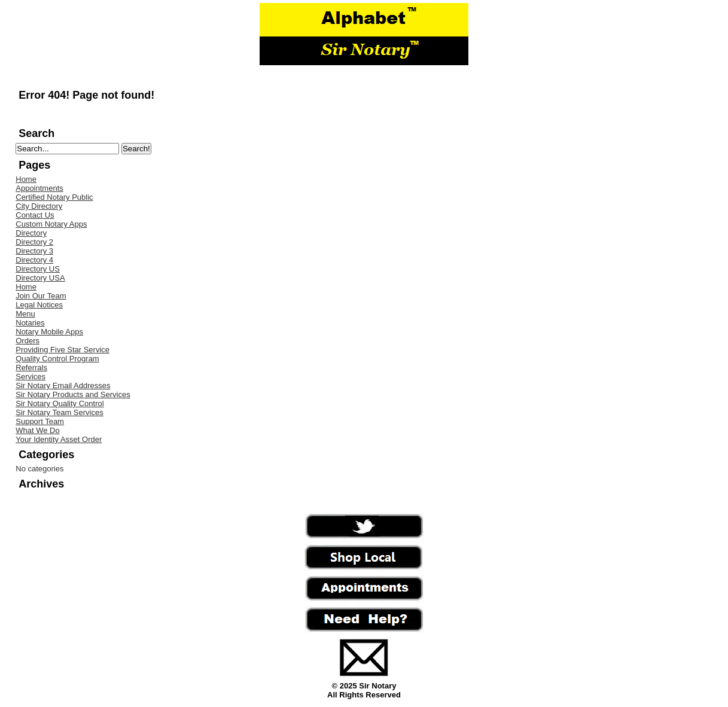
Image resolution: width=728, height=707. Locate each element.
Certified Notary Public (54, 197)
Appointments (39, 188)
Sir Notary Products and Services (73, 394)
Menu (25, 314)
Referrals (31, 368)
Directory (31, 233)
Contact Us (35, 215)
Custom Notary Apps (51, 224)
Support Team (40, 421)
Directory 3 (34, 251)
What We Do (37, 430)
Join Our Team (41, 296)
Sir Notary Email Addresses (63, 386)
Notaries (30, 323)
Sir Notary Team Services (59, 412)
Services (31, 377)
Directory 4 (34, 260)
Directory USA (40, 278)
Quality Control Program (57, 359)
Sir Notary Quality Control (60, 403)
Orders (28, 341)
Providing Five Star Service (63, 350)
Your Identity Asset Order (59, 439)
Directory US (38, 269)
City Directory (39, 206)
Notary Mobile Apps (49, 332)
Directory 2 (34, 242)
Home (26, 179)
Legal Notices (39, 305)
